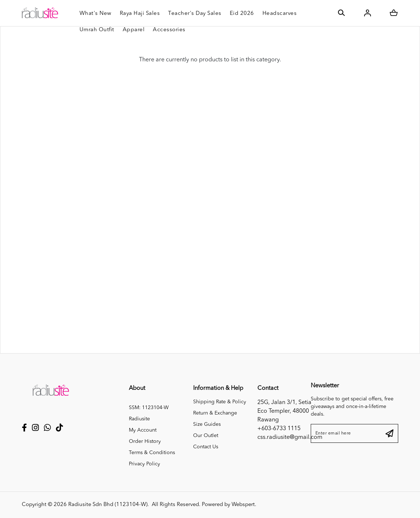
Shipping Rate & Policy (220, 402)
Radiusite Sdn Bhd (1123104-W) (108, 505)
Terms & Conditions (152, 453)
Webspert (243, 505)
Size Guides (207, 424)
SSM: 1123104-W (149, 408)
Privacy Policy (144, 464)
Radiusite (139, 419)
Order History (145, 441)
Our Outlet (206, 436)
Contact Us (206, 447)
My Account (143, 430)
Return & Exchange (215, 413)
